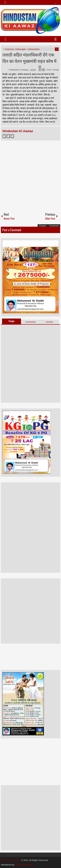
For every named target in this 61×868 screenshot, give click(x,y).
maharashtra (33, 49)
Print (48, 70)
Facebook (4, 136)
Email (55, 70)
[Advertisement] (30, 175)
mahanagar (21, 49)
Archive (49, 322)
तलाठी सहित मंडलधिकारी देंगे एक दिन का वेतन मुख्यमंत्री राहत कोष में (29, 58)
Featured (9, 49)
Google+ (12, 136)
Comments (31, 322)
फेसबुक (11, 321)
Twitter (8, 136)
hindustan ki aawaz (24, 865)
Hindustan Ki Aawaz (19, 70)
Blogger (43, 226)
